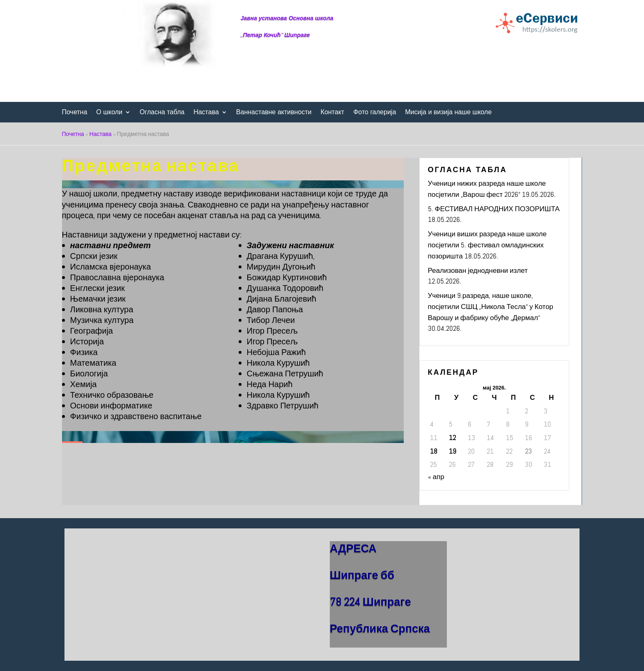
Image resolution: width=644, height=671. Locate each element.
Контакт (333, 112)
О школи (109, 112)
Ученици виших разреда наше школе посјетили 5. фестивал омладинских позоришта (487, 245)
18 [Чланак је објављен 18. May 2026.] (434, 451)
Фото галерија (375, 112)
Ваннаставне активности (274, 112)
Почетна (75, 112)
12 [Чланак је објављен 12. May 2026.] (452, 438)
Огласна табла (162, 112)
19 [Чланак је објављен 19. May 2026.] (453, 451)
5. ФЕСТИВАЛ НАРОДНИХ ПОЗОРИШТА (494, 209)
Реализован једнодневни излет (478, 270)
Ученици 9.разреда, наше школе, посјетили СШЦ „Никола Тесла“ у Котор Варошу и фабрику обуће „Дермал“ (491, 306)
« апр (436, 477)
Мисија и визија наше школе (448, 112)
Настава (206, 112)
